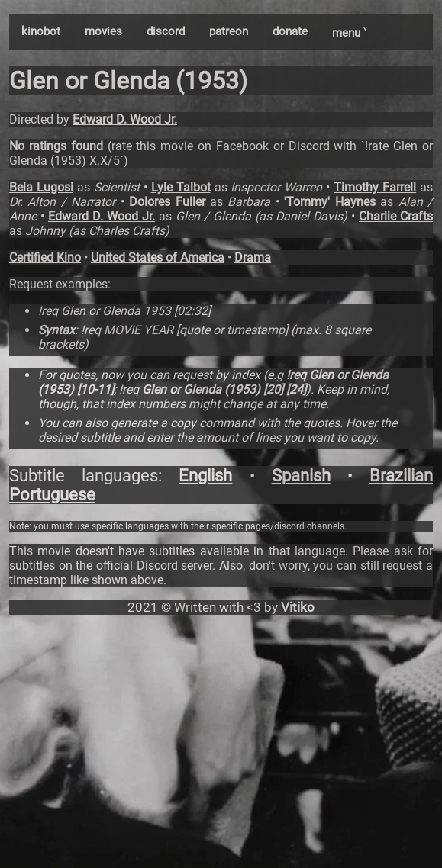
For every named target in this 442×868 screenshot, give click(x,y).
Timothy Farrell (375, 187)
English (205, 476)
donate (290, 31)
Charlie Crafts (396, 216)
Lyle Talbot (181, 187)
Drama (253, 257)
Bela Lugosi (41, 187)
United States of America (158, 257)
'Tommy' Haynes (329, 202)
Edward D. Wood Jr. (125, 119)
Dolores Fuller (167, 202)
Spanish (301, 476)
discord (166, 31)
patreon (229, 31)
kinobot (41, 31)
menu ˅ (349, 33)
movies (103, 31)
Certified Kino (45, 257)
